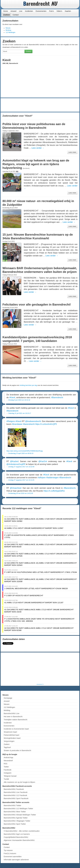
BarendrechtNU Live (12, 713)
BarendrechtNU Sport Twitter (15, 824)
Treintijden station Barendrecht (15, 720)
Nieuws (8, 28)
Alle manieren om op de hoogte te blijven (19, 782)
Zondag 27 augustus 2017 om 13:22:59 (21, 467)
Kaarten (68, 11)
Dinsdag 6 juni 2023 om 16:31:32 (19, 400)
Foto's (52, 11)
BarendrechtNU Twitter (12, 805)
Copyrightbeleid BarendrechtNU (16, 837)
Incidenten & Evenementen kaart (16, 729)
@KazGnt (43, 461)
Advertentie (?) (40, 684)
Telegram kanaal (10, 776)
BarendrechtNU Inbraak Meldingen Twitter (20, 815)
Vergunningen (9, 741)
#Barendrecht (57, 397)
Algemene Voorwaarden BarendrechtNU (19, 840)
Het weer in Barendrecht (13, 717)
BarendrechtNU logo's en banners (17, 834)
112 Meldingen (10, 32)
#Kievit (12, 397)
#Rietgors (11, 421)
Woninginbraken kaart (12, 738)
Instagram (8, 773)
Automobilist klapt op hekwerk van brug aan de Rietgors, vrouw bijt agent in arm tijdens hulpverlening (36, 164)
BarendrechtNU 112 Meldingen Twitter (18, 809)
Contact (16, 15)
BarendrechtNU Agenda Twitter (16, 818)
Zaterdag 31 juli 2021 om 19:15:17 (20, 413)
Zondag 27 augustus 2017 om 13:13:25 (21, 480)
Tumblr (6, 779)
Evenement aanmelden (13, 857)
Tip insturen (8, 850)
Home (6, 11)
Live (21, 11)
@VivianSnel (16, 488)
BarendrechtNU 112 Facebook (15, 795)
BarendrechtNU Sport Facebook (16, 798)
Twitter (6, 767)
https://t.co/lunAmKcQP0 (46, 424)
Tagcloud (7, 747)
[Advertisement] (40, 105)
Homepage (8, 698)
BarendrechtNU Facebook (14, 789)
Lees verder (38, 148)
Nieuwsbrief (8, 761)
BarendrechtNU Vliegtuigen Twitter (17, 821)
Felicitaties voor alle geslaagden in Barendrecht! (37, 304)
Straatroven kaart (10, 732)
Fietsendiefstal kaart (11, 735)
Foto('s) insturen (10, 853)
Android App (8, 757)
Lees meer (72, 152)
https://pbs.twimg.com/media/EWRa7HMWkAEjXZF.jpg (25, 451)
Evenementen (41, 11)
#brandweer (17, 424)
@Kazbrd (14, 461)
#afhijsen (42, 478)
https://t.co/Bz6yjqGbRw (54, 491)
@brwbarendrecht (33, 421)
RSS (6, 764)
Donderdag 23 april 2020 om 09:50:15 (21, 453)
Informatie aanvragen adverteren (16, 860)
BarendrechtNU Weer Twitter (15, 812)
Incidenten (29, 11)
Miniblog (8, 30)
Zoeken (7, 15)
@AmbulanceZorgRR (16, 464)
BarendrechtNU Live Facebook (16, 792)
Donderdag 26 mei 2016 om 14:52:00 (21, 493)
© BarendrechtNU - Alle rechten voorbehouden (22, 831)
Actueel (13, 11)
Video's (59, 11)
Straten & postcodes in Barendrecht (17, 750)
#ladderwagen (52, 478)
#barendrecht (29, 424)
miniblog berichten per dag (28, 385)
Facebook (7, 770)
